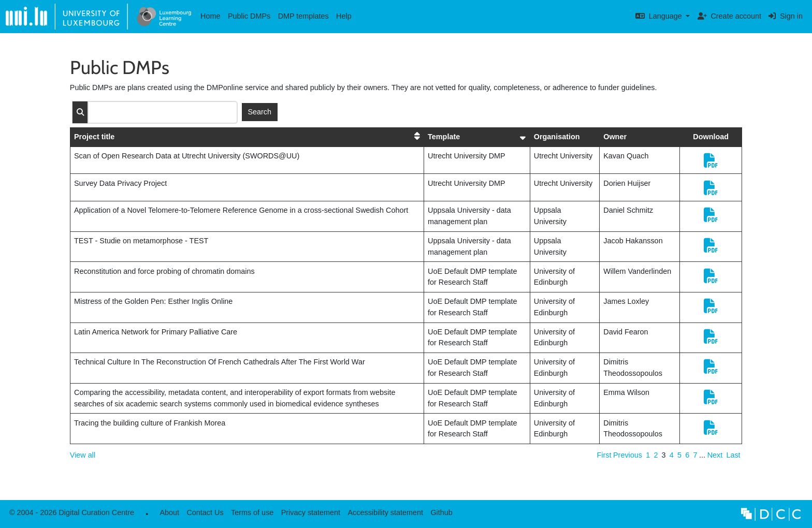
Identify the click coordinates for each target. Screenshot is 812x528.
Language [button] (660, 16)
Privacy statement (311, 512)
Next (715, 455)
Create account (729, 16)
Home (210, 16)
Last (733, 455)
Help (344, 16)
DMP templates (303, 16)
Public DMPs (249, 16)
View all (83, 455)
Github (440, 515)
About (169, 512)
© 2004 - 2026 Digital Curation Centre (70, 515)
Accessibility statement (385, 512)
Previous (628, 455)
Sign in (786, 16)
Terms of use (252, 512)
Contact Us (205, 512)
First (604, 455)
